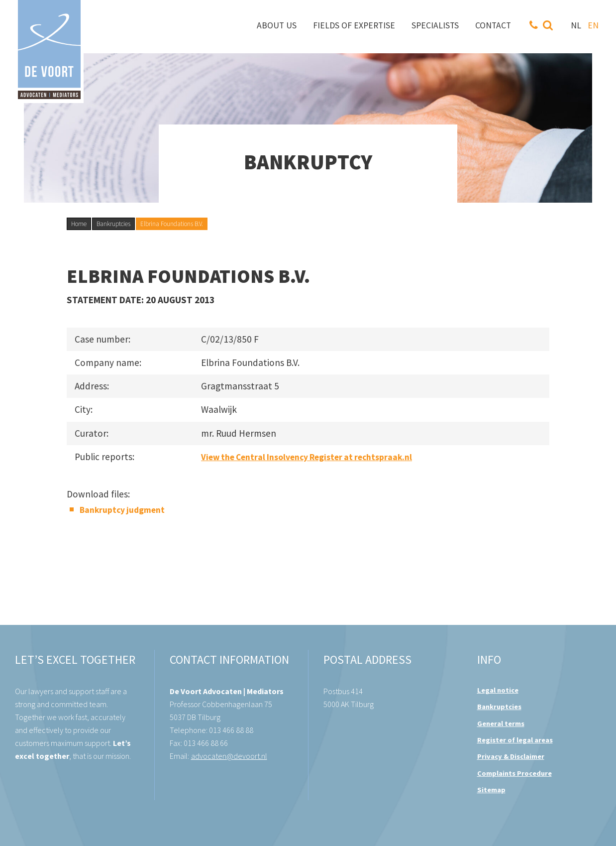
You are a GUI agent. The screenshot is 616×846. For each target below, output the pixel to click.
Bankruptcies (113, 224)
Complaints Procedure (514, 773)
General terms (501, 724)
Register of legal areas (515, 740)
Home (79, 224)
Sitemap (491, 790)
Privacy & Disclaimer (511, 756)
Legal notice (498, 690)
